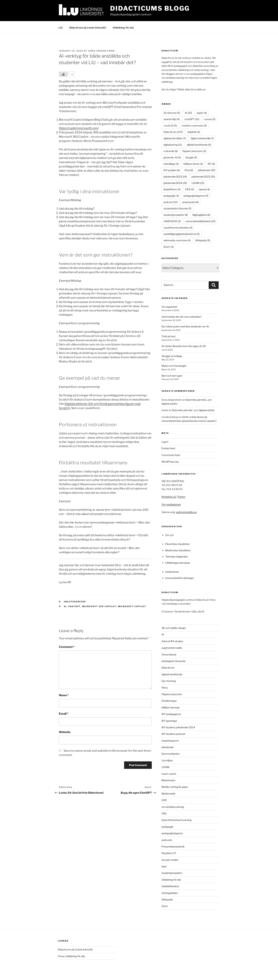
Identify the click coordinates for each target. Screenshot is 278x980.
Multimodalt (168, 794)
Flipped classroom (172, 694)
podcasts (167, 840)
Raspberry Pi (169, 853)
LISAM (165, 767)
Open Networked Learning (176, 820)
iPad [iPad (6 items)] (189, 170)
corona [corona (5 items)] (210, 119)
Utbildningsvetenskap (178, 563)
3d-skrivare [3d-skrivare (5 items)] (172, 113)
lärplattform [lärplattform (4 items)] (172, 189)
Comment (67, 647)
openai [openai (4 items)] (204, 189)
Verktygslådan (170, 893)
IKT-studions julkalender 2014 (178, 727)
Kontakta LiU (169, 497)
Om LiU (169, 535)
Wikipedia (167, 899)
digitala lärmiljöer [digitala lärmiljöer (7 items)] (175, 138)
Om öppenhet (169, 307)
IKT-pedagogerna (171, 714)
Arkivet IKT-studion (172, 641)
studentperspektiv (172, 873)
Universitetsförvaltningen (180, 578)
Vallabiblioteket (170, 886)
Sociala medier (170, 860)
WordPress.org (170, 462)
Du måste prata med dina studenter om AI (185, 326)
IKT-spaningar (169, 721)
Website (65, 732)
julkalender (168, 747)
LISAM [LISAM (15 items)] (198, 183)
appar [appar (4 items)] (202, 113)
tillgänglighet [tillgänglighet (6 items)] (201, 215)
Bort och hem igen (172, 376)
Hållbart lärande (170, 707)
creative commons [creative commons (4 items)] (194, 126)
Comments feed (171, 455)
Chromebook (169, 654)
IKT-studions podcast (173, 734)
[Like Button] (63, 74)
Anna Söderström (101, 51)
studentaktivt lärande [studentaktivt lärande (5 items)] (177, 208)
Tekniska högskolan (176, 557)
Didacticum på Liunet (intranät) (88, 28)
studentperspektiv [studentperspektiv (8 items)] (176, 215)
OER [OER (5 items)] (190, 189)
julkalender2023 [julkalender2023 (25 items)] (203, 177)
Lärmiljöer (167, 760)
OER (164, 800)
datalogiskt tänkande (173, 661)
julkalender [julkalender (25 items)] (207, 170)
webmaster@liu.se (186, 512)
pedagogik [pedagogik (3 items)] (171, 196)
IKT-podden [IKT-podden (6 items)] (172, 170)
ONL (164, 813)
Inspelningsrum (170, 741)
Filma (165, 688)
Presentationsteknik (173, 847)
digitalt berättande (172, 674)
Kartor (182, 497)
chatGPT (75, 606)
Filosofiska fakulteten (177, 544)
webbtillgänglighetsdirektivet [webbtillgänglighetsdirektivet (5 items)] (182, 234)
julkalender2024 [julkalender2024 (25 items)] (175, 183)
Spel (164, 866)
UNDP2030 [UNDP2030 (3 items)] (172, 221)
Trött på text (169, 336)
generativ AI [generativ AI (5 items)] (172, 157)
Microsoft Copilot (132, 606)
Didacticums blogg (150, 8)
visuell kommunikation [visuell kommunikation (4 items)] (178, 228)
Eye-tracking (169, 681)
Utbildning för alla (123, 28)
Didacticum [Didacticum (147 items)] (173, 132)
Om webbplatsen (171, 504)
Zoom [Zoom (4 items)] (169, 247)
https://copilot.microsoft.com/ (79, 128)
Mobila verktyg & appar (175, 787)
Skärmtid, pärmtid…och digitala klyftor (193, 410)
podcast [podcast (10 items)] (171, 202)
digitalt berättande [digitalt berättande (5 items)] (199, 145)
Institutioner (172, 572)
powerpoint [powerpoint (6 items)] (190, 202)
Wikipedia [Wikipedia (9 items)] (203, 240)
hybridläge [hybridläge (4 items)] (171, 164)
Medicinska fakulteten (178, 550)
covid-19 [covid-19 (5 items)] (170, 126)
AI (65, 606)
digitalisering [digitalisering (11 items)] (173, 145)
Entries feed (168, 448)
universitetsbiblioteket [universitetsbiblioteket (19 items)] (200, 221)
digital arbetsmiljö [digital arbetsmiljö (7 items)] (202, 138)
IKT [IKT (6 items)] (211, 164)
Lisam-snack (169, 774)
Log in (165, 442)
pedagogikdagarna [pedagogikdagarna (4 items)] (196, 196)
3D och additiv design (174, 628)
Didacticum (168, 668)
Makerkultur (169, 780)
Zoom (165, 906)
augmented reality (172, 648)
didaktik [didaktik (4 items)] (194, 132)
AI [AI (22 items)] (188, 113)
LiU (61, 28)
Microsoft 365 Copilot (99, 606)
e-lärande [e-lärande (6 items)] (171, 151)
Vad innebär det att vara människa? (182, 317)
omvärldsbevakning (173, 807)
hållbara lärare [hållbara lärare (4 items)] (193, 164)
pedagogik (167, 827)
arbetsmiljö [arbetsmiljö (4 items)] (172, 119)
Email (64, 714)
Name (64, 695)
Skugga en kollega (172, 356)
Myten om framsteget (174, 366)
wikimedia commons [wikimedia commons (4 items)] (177, 240)
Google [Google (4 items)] (191, 157)
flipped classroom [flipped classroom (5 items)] (194, 151)
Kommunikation (171, 754)
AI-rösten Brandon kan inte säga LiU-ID (184, 346)
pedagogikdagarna (172, 833)
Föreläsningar (169, 701)
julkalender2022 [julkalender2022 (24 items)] (175, 177)
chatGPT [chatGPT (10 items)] (192, 119)
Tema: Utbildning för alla (71, 956)
